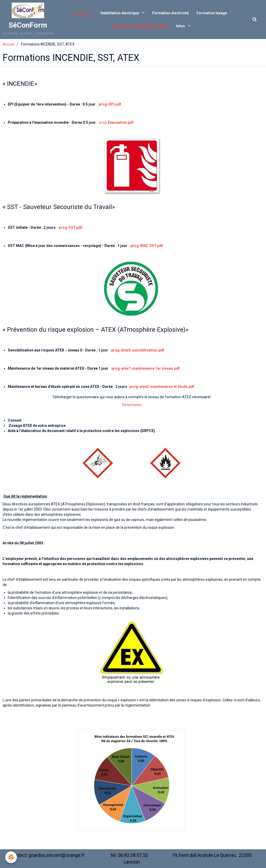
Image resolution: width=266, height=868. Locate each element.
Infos (181, 26)
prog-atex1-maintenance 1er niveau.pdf (146, 368)
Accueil (81, 13)
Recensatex (132, 405)
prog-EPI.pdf (110, 104)
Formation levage (212, 13)
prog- (116, 122)
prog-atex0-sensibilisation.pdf (138, 350)
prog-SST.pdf (70, 227)
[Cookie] (11, 857)
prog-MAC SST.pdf (147, 246)
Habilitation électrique (120, 13)
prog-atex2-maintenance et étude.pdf (162, 387)
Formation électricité (171, 13)
